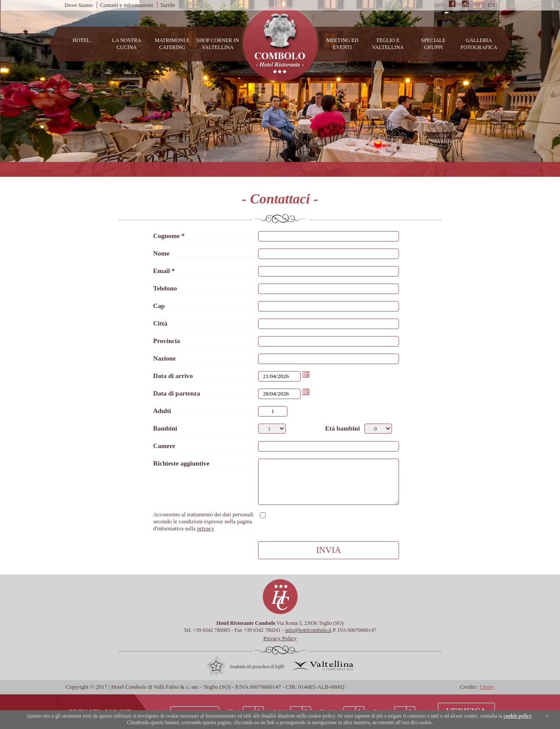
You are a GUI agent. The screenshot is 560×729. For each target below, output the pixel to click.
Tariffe (168, 5)
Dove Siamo (79, 5)
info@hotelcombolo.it (308, 630)
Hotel (81, 40)
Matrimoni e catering (172, 44)
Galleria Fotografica (479, 44)
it (478, 5)
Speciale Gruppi (433, 44)
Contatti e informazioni (126, 5)
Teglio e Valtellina (388, 44)
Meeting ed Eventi (342, 44)
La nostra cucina (126, 44)
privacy (206, 528)
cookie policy (518, 716)
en (492, 5)
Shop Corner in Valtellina (218, 44)
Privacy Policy (280, 638)
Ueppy (487, 687)
